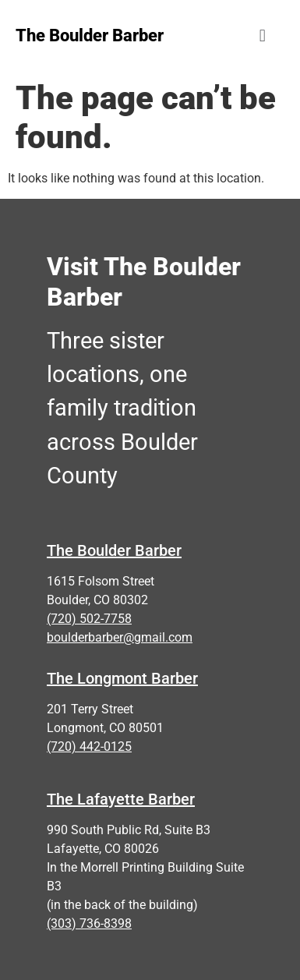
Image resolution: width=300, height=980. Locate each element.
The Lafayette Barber (121, 799)
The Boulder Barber (114, 550)
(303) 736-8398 (89, 923)
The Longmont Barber (122, 678)
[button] (262, 35)
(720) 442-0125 (89, 746)
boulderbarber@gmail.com (120, 637)
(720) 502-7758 (89, 619)
